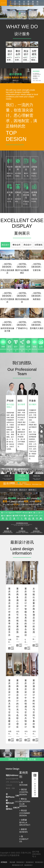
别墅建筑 (28, 3)
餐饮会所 (20, 3)
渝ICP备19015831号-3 (36, 854)
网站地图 (12, 862)
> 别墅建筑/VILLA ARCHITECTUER (27, 822)
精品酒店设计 (28, 865)
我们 (37, 3)
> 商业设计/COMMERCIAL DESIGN (27, 813)
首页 (11, 3)
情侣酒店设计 (30, 862)
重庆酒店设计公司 (18, 865)
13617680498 (42, 427)
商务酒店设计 (20, 862)
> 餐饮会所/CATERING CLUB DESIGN (25, 803)
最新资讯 (33, 3)
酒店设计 (15, 3)
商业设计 (24, 3)
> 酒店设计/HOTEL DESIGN (24, 792)
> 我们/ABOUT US (24, 839)
